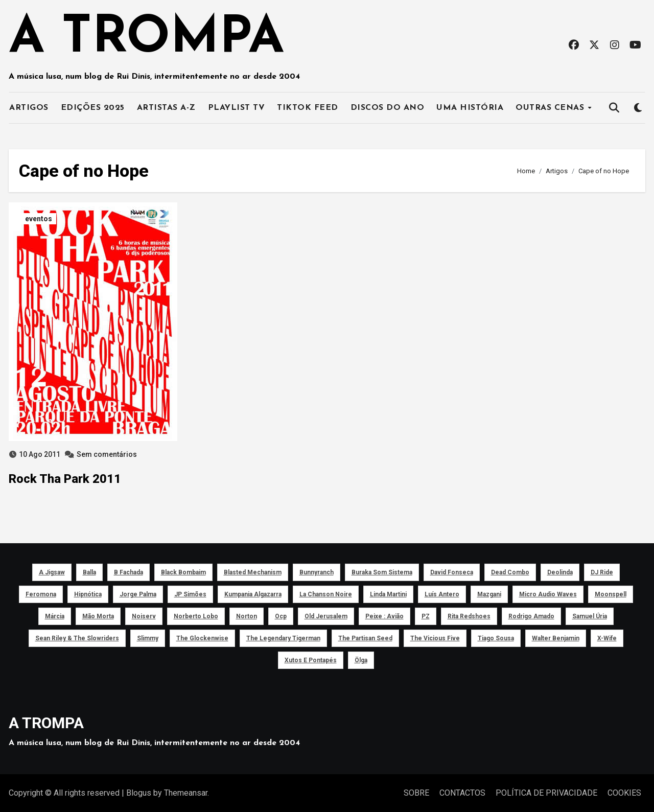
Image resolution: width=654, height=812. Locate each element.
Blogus (139, 793)
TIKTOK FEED (308, 108)
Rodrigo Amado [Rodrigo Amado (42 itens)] (531, 616)
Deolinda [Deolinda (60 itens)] (560, 572)
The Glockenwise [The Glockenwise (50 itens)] (202, 638)
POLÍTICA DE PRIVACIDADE (546, 793)
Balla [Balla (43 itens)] (89, 572)
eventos (39, 219)
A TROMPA (146, 39)
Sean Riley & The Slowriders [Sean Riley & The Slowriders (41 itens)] (77, 638)
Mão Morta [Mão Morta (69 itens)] (98, 616)
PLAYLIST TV (237, 108)
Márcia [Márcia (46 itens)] (55, 616)
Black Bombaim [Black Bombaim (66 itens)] (183, 572)
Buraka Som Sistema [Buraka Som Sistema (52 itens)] (382, 572)
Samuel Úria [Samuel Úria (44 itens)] (590, 616)
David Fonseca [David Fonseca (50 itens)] (452, 572)
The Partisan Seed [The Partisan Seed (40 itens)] (365, 638)
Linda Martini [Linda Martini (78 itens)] (388, 594)
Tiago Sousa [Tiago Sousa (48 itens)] (496, 638)
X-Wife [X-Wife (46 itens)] (607, 638)
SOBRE (416, 793)
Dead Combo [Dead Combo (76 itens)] (510, 572)
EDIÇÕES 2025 (93, 108)
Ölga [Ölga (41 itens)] (361, 660)
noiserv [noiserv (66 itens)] (144, 616)
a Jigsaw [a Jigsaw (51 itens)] (52, 572)
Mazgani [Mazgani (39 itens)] (489, 594)
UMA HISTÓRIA (470, 108)
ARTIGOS (29, 108)
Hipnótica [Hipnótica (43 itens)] (88, 594)
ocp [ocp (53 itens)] (281, 616)
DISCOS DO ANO (388, 108)
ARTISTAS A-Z (166, 108)
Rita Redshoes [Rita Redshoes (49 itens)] (469, 616)
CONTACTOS (462, 793)
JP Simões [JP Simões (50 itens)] (190, 594)
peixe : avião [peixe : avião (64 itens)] (384, 616)
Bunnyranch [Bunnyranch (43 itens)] (317, 572)
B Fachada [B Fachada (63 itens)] (129, 572)
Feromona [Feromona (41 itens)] (41, 594)
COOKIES (624, 793)
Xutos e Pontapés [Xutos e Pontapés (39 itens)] (311, 660)
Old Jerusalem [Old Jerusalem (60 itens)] (326, 616)
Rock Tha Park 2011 (65, 479)
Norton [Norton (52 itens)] (247, 616)
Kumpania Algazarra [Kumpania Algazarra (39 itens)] (253, 594)
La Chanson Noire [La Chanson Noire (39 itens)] (326, 594)
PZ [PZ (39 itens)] (426, 616)
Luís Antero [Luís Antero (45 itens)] (442, 594)
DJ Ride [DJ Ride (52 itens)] (602, 572)
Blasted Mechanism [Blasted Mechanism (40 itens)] (253, 572)
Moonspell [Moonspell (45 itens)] (611, 594)
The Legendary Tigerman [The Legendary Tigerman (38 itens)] (283, 638)
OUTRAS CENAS (551, 108)
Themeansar (186, 793)
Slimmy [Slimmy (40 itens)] (148, 638)
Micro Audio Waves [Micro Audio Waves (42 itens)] (548, 594)
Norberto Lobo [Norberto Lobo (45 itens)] (196, 616)
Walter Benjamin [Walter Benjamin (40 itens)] (556, 638)
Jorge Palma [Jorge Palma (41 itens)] (138, 594)
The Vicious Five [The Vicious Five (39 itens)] (435, 638)
